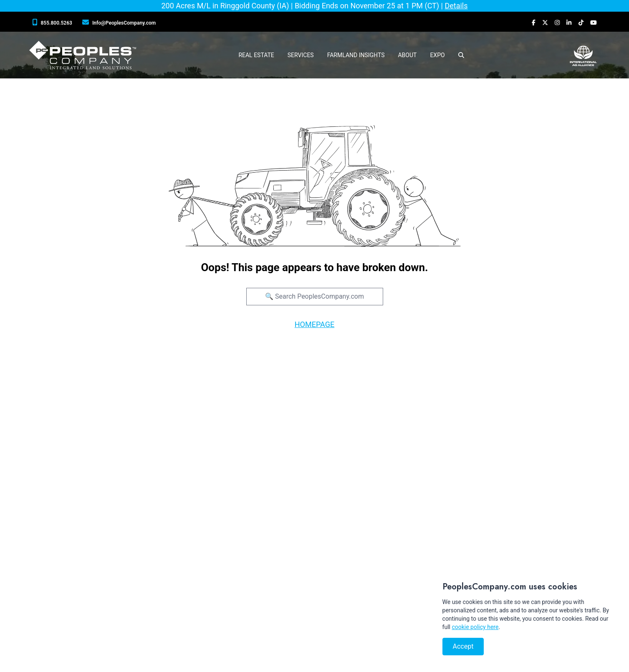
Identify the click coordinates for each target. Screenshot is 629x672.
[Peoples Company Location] (121, 23)
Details (456, 6)
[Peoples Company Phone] (54, 23)
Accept (463, 646)
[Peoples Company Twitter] (545, 23)
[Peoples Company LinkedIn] (569, 23)
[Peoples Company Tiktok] (581, 23)
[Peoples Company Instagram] (557, 23)
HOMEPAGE (314, 324)
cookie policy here (475, 627)
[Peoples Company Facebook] (534, 23)
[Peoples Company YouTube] (594, 23)
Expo (437, 55)
